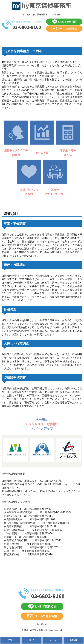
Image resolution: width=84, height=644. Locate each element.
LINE (31, 640)
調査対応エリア (42, 624)
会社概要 (27, 14)
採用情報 (56, 14)
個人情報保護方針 (41, 14)
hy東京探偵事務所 (36, 630)
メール (52, 640)
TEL (10, 640)
